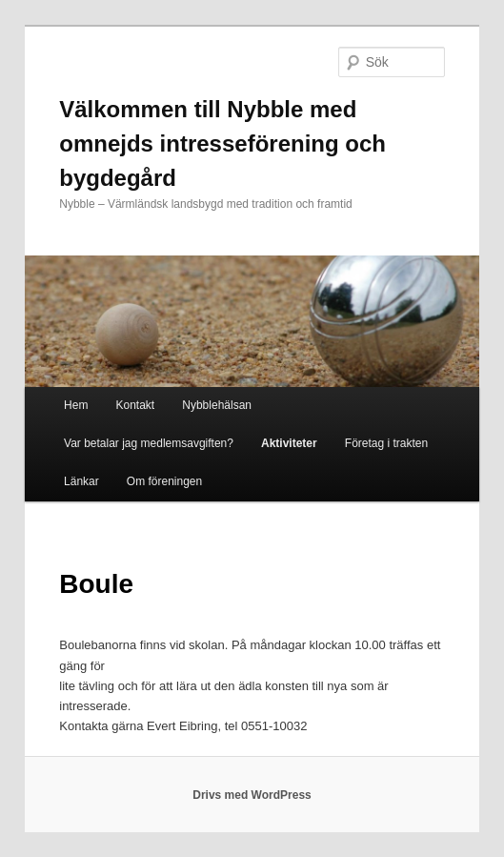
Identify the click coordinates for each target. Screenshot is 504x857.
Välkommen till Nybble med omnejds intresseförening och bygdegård (222, 143)
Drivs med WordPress (252, 795)
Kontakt (135, 405)
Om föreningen (164, 481)
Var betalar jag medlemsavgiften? (149, 443)
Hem (76, 405)
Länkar (81, 481)
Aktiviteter (289, 443)
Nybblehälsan (217, 405)
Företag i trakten (386, 443)
